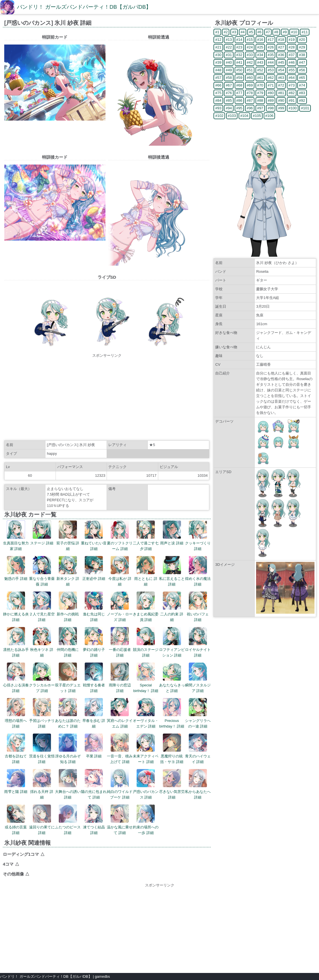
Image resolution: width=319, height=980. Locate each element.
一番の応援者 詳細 (120, 642)
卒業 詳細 (94, 746)
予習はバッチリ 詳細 (42, 713)
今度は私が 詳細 (120, 571)
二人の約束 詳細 (172, 607)
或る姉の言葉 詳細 (16, 820)
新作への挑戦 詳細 (68, 607)
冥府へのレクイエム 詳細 (120, 713)
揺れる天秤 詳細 (42, 784)
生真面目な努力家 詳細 (16, 536)
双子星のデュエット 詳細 (68, 678)
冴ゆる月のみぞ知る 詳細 (68, 749)
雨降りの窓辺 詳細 (120, 678)
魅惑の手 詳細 (16, 568)
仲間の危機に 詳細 (68, 642)
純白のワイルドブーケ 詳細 (120, 784)
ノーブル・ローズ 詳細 (120, 607)
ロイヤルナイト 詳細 (198, 642)
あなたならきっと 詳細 (172, 678)
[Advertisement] (107, 398)
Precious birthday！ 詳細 (172, 713)
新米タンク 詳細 (68, 571)
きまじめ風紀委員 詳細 (146, 607)
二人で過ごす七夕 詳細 (146, 536)
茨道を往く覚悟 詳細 (42, 749)
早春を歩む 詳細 (94, 713)
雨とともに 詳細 (146, 571)
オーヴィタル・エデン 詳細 (146, 713)
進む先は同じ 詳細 (94, 607)
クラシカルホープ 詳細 (42, 678)
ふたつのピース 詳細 (68, 820)
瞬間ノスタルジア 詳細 (198, 678)
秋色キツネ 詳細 (42, 642)
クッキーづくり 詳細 (198, 536)
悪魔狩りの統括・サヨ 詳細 (172, 749)
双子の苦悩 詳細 (68, 536)
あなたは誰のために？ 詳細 (68, 713)
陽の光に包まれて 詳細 (94, 784)
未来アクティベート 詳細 (146, 749)
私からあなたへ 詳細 (198, 784)
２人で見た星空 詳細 (42, 607)
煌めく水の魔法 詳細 (198, 571)
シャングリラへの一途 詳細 (198, 713)
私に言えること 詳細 (172, 571)
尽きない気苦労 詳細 (172, 784)
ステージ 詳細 (42, 533)
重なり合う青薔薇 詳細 (42, 571)
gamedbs (102, 976)
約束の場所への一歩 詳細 (146, 820)
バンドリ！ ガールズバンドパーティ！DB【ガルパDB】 (84, 7)
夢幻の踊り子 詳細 (94, 642)
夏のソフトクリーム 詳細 (120, 536)
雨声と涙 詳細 (172, 533)
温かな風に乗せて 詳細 (120, 820)
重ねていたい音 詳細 (94, 536)
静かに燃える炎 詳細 (16, 607)
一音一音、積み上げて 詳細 (120, 749)
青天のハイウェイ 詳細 (198, 749)
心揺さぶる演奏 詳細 (16, 678)
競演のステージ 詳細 (146, 642)
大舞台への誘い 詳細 (68, 784)
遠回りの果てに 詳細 (42, 820)
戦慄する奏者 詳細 (94, 678)
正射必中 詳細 (94, 568)
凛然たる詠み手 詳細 (16, 642)
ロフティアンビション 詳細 (172, 642)
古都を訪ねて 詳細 (16, 749)
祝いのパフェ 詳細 (198, 607)
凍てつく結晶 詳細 (94, 820)
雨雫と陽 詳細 (16, 781)
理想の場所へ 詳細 (16, 713)
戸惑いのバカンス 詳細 (146, 784)
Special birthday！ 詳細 (146, 678)
